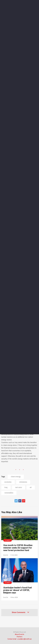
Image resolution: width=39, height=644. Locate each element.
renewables (9, 493)
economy (8, 482)
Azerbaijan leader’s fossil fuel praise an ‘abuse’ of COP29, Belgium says (18, 590)
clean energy (16, 477)
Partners (20, 637)
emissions (23, 482)
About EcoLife (19, 634)
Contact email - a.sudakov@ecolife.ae (20, 639)
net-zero (19, 487)
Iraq (6, 487)
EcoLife (6, 555)
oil (31, 487)
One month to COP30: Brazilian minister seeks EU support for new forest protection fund (18, 548)
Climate (8, 540)
